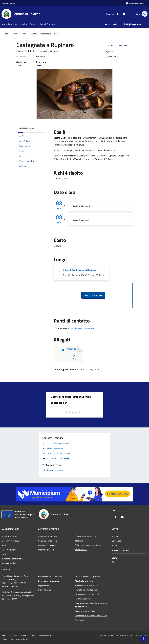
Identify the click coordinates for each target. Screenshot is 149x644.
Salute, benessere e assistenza (88, 545)
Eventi (34, 34)
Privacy (24, 635)
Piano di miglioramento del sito (16, 639)
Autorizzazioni (81, 550)
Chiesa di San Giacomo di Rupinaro (79, 270)
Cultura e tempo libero (48, 541)
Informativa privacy (83, 599)
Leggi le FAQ (43, 585)
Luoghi (115, 558)
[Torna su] (144, 639)
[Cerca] (145, 14)
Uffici (4, 545)
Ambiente (79, 541)
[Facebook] (116, 14)
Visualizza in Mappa (93, 295)
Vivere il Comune (21, 34)
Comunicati (117, 541)
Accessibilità (13, 635)
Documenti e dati (9, 563)
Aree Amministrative (10, 541)
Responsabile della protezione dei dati (91, 616)
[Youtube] (122, 14)
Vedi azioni (124, 46)
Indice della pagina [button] (27, 128)
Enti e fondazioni (9, 550)
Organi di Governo (9, 536)
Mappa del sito (45, 635)
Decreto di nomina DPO (85, 611)
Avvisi (114, 545)
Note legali (80, 620)
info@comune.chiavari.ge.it (19, 592)
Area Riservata (141, 635)
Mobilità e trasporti (46, 550)
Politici (4, 554)
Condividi (112, 46)
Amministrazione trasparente (87, 576)
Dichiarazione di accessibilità (87, 594)
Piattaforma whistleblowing (87, 590)
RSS (3, 635)
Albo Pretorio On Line (84, 581)
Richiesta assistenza (47, 590)
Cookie (33, 635)
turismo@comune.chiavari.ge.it (81, 328)
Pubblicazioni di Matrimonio (87, 585)
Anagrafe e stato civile (48, 536)
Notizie (115, 536)
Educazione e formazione (86, 536)
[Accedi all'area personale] (135, 3)
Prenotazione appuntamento (50, 576)
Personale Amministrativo (12, 559)
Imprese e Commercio (47, 545)
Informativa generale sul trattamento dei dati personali (91, 605)
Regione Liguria (8, 3)
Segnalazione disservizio (49, 581)
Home (7, 34)
